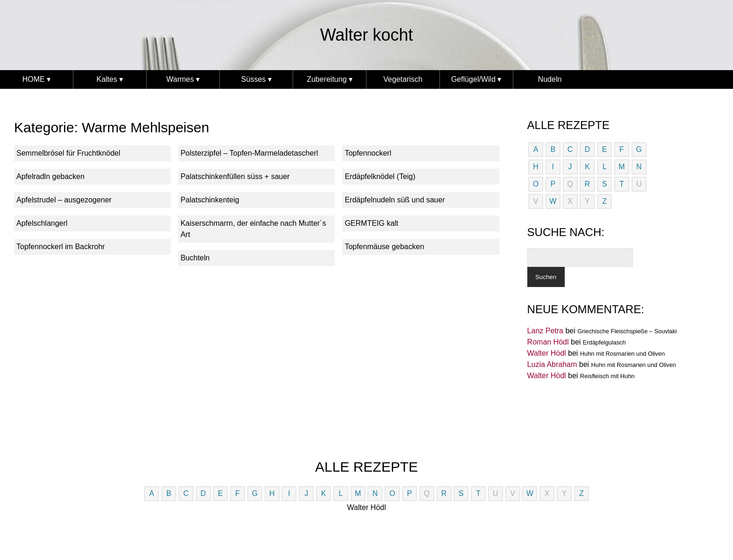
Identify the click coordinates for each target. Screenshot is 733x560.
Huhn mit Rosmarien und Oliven (622, 354)
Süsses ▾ (256, 79)
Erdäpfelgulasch (604, 342)
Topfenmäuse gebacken (384, 247)
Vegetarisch (403, 79)
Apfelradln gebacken (50, 176)
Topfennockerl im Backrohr (61, 247)
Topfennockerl (368, 153)
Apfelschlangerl (42, 223)
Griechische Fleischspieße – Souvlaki (627, 331)
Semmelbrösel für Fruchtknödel (68, 153)
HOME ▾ (36, 79)
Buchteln (195, 258)
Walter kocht (367, 35)
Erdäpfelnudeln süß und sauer (395, 200)
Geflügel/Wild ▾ (476, 79)
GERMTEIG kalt (371, 223)
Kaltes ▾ (110, 79)
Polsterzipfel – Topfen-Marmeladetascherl (249, 153)
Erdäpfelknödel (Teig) (380, 176)
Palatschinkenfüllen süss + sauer (235, 176)
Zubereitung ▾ (330, 79)
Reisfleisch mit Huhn (607, 376)
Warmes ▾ (183, 79)
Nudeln (550, 79)
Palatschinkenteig (210, 200)
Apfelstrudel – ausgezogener (64, 200)
